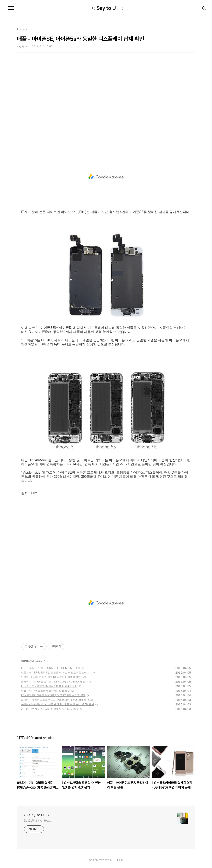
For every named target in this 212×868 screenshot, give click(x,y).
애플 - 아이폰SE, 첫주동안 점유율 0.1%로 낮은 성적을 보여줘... (56, 673)
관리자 (120, 860)
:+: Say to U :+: (106, 8)
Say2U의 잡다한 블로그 (38, 821)
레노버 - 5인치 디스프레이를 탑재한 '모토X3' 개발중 (50, 709)
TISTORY (107, 860)
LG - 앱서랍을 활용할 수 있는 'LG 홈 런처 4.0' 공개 (49, 686)
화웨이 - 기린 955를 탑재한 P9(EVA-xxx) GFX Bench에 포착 (54, 682)
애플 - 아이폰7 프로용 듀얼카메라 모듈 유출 (45, 691)
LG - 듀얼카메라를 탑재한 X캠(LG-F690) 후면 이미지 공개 (53, 695)
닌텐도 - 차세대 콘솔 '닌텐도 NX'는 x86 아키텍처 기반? (52, 677)
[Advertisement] (106, 109)
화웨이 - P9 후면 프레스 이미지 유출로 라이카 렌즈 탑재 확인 (55, 700)
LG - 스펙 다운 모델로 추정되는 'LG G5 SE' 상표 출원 (51, 668)
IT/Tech (25, 661)
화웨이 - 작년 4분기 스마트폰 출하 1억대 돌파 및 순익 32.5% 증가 (58, 704)
